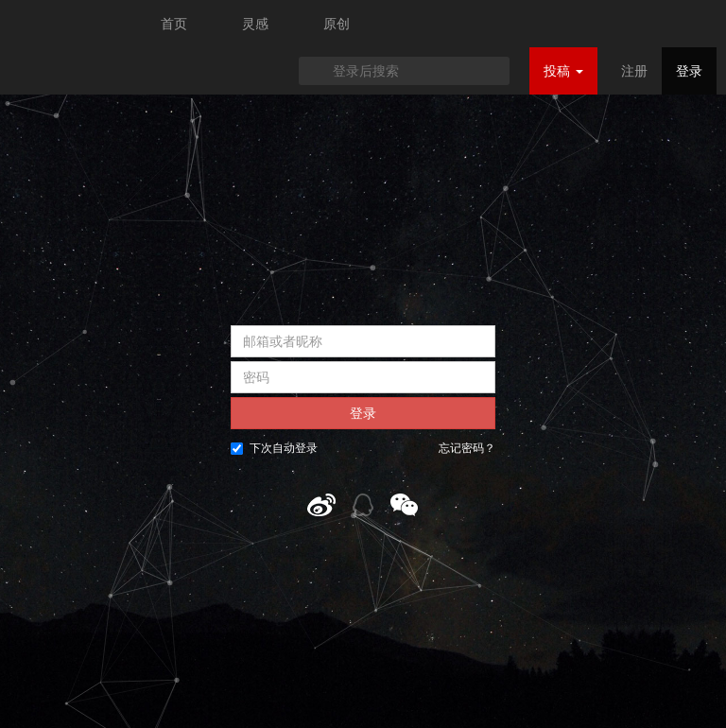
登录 (689, 71)
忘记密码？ (467, 448)
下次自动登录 (274, 448)
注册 (634, 71)
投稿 (563, 71)
